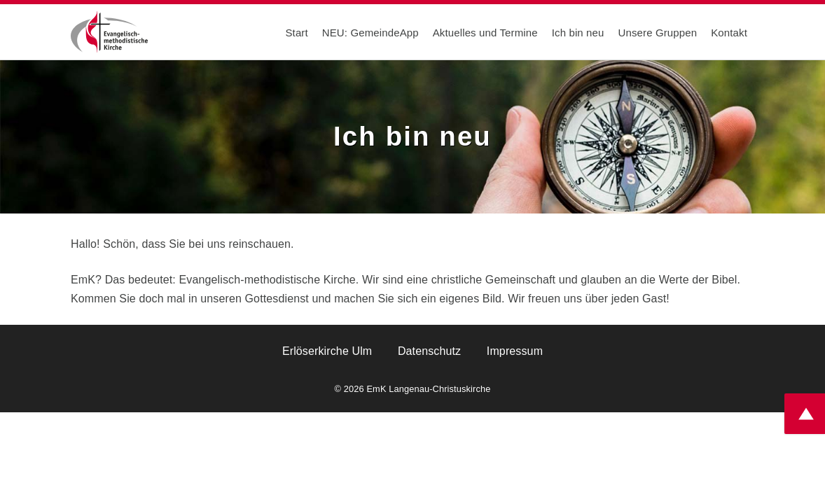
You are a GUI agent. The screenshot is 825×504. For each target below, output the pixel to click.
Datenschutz (429, 351)
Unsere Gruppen (658, 33)
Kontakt (729, 33)
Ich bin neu (578, 33)
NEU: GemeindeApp (370, 33)
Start (296, 33)
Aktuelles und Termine (485, 33)
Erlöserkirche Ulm (327, 351)
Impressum (515, 351)
